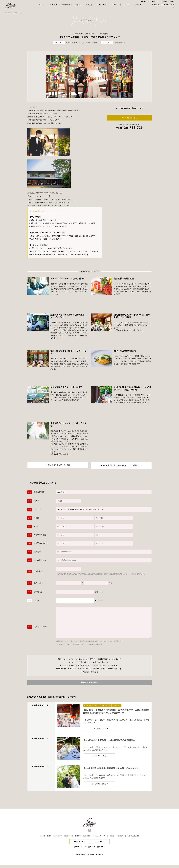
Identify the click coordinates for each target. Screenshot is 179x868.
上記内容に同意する (90, 674)
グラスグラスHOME (11, 13)
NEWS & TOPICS (168, 1)
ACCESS (156, 1)
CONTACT (145, 1)
